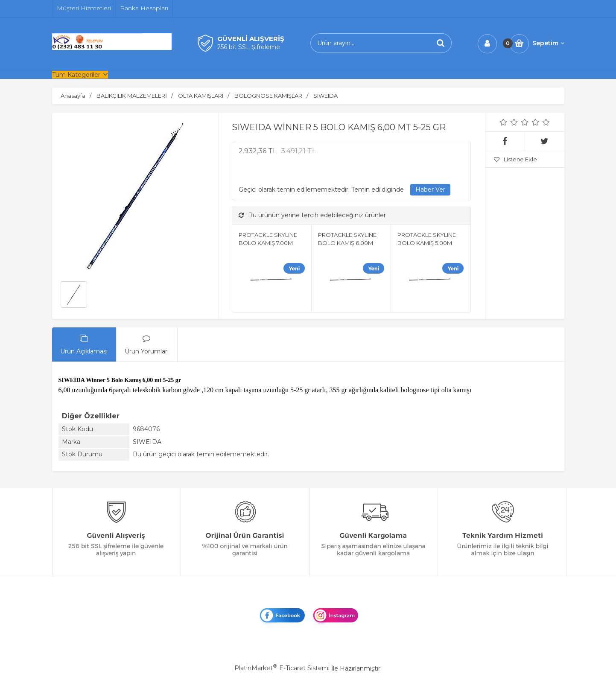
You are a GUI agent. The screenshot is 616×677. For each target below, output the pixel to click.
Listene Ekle (515, 159)
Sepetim (548, 43)
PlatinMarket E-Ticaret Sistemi (282, 668)
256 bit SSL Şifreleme (249, 47)
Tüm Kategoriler (76, 75)
